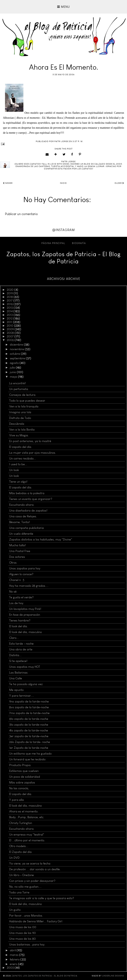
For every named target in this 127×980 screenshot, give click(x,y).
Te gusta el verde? (21, 597)
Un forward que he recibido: (28, 759)
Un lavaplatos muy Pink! (25, 609)
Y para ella (16, 800)
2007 (11, 336)
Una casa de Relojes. (23, 516)
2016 (10, 304)
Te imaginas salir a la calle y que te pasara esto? (42, 898)
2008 (11, 333)
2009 (11, 329)
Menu (63, 7)
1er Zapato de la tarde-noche (29, 748)
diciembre (17, 345)
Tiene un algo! (18, 482)
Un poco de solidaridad (25, 777)
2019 (10, 293)
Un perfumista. (19, 389)
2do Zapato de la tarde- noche (30, 742)
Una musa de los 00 (23, 927)
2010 (10, 326)
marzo (14, 955)
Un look (14, 470)
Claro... (14, 638)
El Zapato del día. (21, 852)
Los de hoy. (17, 603)
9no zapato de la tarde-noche (29, 701)
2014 (10, 311)
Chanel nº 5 (17, 580)
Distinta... (15, 655)
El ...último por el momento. (27, 840)
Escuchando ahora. (22, 505)
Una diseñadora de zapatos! (28, 511)
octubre (15, 354)
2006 (11, 340)
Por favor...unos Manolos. (26, 916)
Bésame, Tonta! (19, 522)
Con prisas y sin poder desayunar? (32, 881)
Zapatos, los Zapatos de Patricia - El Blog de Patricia (64, 258)
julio (13, 367)
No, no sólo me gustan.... (25, 887)
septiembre (18, 358)
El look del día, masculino (25, 632)
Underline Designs (113, 976)
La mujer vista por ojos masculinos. (33, 453)
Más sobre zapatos (22, 782)
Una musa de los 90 (22, 933)
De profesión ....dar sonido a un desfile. (35, 869)
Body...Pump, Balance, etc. (27, 817)
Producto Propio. (20, 765)
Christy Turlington (21, 823)
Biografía (79, 243)
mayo (14, 377)
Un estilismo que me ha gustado (30, 754)
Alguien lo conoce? (21, 574)
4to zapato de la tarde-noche (29, 730)
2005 (11, 968)
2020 (11, 290)
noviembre (17, 349)
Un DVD (14, 858)
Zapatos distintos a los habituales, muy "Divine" (41, 539)
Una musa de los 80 (22, 939)
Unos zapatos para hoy (25, 568)
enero (14, 964)
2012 (10, 318)
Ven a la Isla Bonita (22, 430)
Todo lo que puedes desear (27, 401)
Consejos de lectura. (23, 395)
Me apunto (16, 690)
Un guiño (15, 910)
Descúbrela (17, 424)
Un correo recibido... (23, 458)
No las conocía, (19, 788)
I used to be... (18, 464)
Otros (13, 563)
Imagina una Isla (20, 412)
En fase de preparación (25, 615)
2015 (10, 308)
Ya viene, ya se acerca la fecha (30, 863)
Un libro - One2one (21, 875)
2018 (10, 297)
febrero (15, 959)
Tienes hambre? (20, 620)
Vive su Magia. (19, 435)
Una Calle (16, 678)
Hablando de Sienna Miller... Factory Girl (36, 921)
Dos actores (17, 557)
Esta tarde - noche (21, 644)
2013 (10, 315)
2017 (10, 300)
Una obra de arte (21, 649)
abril (13, 950)
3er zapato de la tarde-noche (29, 736)
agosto (15, 363)
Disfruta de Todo (20, 418)
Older (119, 183)
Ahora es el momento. (24, 811)
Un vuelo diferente (21, 534)
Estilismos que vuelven (24, 771)
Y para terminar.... (22, 696)
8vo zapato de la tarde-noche (29, 707)
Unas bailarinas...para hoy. (27, 944)
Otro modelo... (19, 846)
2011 (10, 322)
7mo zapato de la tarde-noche (29, 713)
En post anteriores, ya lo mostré (30, 441)
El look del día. (18, 626)
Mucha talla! (17, 545)
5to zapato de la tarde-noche (29, 725)
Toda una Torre (19, 892)
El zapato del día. (21, 447)
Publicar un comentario (21, 214)
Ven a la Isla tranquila (24, 406)
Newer (8, 183)
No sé (13, 592)
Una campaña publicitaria (26, 528)
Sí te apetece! (18, 661)
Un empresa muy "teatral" (27, 835)
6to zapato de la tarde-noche (29, 719)
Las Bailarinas (18, 673)
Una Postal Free (20, 551)
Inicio (63, 183)
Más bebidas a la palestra (27, 493)
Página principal (53, 243)
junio (13, 372)
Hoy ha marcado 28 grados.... (29, 586)
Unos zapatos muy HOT (25, 667)
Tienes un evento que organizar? (31, 499)
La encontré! (17, 383)
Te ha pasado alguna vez (26, 684)
